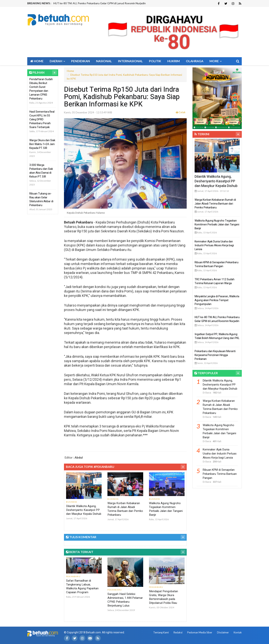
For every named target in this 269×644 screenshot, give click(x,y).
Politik (155, 61)
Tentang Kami (161, 632)
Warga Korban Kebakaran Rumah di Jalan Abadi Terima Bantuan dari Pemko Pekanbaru (125, 509)
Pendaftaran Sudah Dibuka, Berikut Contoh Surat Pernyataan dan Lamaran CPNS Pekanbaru (41, 89)
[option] (111, 3)
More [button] (215, 61)
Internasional (130, 61)
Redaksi (178, 632)
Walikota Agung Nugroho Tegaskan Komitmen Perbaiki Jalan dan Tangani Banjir (166, 509)
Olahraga (195, 61)
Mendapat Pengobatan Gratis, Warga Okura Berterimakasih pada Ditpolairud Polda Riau (163, 597)
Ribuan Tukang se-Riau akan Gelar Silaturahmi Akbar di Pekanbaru (41, 199)
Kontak (238, 632)
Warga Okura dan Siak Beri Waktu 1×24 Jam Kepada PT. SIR (42, 144)
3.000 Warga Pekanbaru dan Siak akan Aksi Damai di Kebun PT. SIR (41, 171)
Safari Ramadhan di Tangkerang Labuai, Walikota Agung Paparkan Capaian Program (82, 586)
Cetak (181, 112)
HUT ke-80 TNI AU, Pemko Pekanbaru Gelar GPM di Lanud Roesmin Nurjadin (100, 3)
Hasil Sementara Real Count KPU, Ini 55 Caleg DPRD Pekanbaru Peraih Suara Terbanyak (42, 119)
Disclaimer (223, 632)
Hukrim (174, 61)
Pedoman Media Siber (200, 632)
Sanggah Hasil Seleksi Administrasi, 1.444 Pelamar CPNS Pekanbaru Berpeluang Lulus (125, 600)
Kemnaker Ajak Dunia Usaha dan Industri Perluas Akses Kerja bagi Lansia (214, 245)
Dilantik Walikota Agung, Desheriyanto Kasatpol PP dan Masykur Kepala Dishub (84, 510)
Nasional (104, 61)
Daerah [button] (57, 61)
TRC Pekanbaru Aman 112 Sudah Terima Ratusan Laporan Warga (215, 281)
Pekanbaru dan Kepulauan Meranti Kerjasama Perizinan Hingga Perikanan (215, 355)
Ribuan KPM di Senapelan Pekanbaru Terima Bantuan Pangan (217, 264)
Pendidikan (80, 61)
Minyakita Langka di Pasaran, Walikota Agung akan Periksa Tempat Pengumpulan (217, 300)
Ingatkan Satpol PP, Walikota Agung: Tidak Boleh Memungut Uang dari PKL (217, 336)
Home (37, 61)
